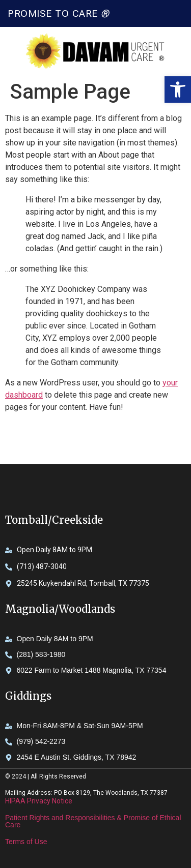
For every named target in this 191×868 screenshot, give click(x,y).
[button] (178, 89)
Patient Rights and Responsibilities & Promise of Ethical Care (93, 821)
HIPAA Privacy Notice (39, 801)
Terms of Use (26, 842)
